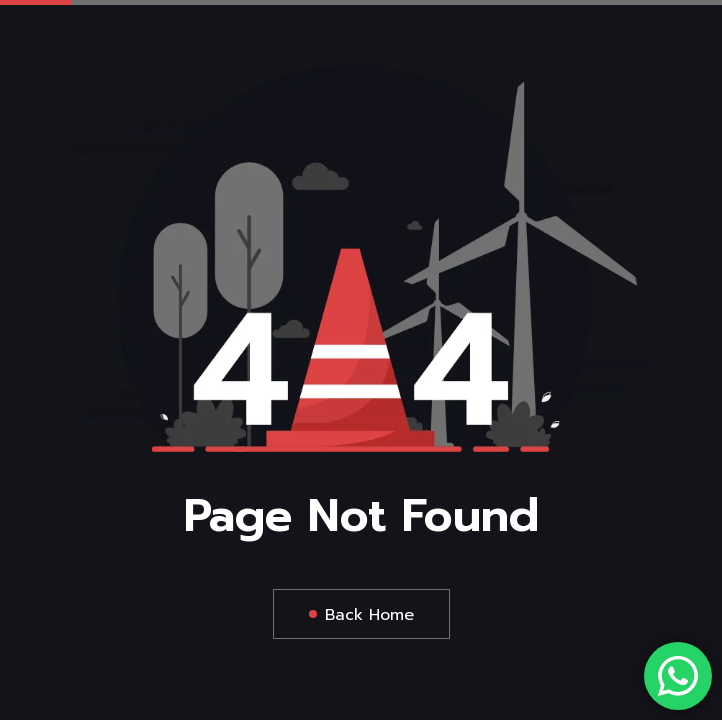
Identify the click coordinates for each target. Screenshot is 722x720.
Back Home (369, 615)
